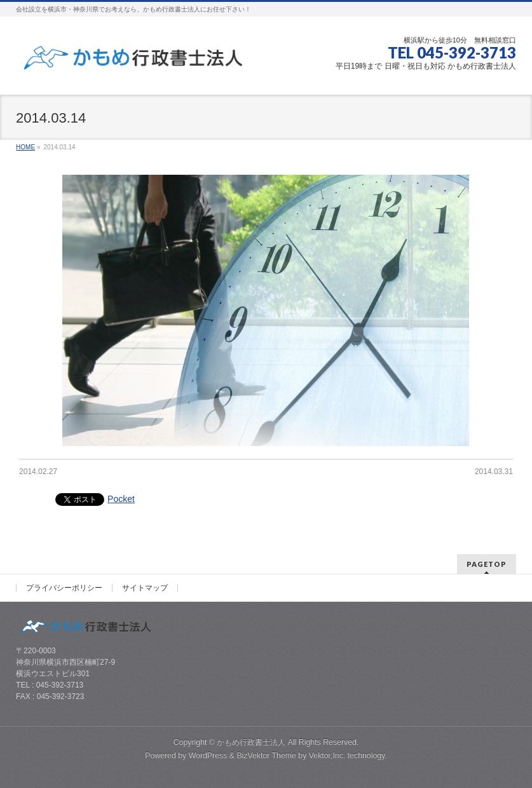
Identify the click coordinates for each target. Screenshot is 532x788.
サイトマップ (145, 588)
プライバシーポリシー (64, 588)
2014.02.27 (38, 472)
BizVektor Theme (266, 756)
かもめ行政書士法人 (251, 742)
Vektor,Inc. (327, 756)
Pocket (121, 499)
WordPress (208, 756)
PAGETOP (487, 564)
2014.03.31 (494, 472)
